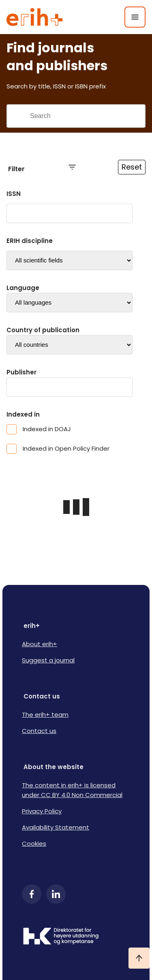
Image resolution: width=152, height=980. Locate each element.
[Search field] (87, 116)
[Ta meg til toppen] (139, 958)
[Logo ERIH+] (35, 17)
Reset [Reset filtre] (132, 167)
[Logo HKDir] (76, 937)
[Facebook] (32, 894)
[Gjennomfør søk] (18, 116)
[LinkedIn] (56, 894)
